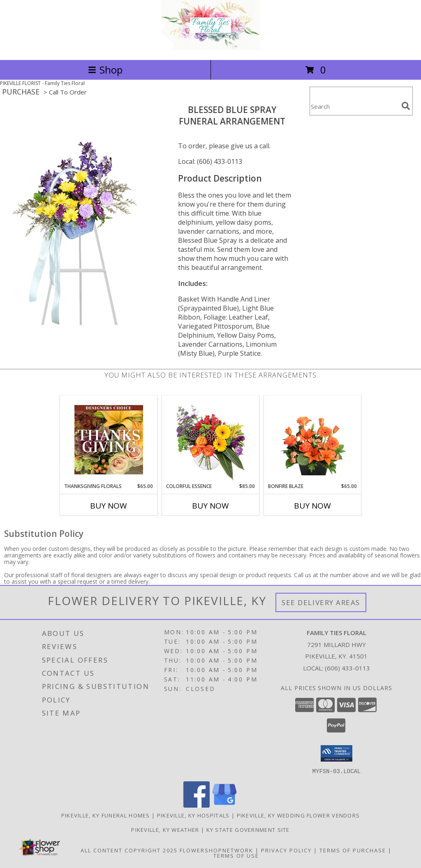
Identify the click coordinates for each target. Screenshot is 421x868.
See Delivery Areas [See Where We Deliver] (321, 602)
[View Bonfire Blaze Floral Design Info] (313, 440)
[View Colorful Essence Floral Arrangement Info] (211, 439)
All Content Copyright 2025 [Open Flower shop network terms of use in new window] (129, 850)
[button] (337, 753)
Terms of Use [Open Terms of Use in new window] (236, 855)
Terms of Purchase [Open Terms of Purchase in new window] (353, 850)
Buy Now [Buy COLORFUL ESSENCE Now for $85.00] (210, 506)
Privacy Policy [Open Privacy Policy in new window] (286, 850)
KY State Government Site (248, 829)
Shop (105, 70)
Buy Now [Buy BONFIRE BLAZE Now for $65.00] (312, 506)
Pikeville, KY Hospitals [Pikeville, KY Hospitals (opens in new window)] (193, 815)
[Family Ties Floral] (210, 48)
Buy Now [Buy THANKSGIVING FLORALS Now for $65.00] (109, 506)
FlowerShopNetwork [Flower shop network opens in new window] (216, 850)
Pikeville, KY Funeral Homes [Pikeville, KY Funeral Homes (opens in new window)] (106, 815)
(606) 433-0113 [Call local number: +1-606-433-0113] (347, 668)
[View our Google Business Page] (224, 805)
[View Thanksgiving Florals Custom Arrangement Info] (109, 440)
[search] (406, 106)
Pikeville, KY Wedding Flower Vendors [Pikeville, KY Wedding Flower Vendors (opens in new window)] (298, 815)
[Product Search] (354, 106)
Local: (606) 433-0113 (210, 161)
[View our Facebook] (197, 805)
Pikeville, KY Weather (165, 829)
